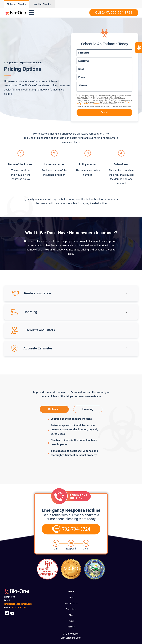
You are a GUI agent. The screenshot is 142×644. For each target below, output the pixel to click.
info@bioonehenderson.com (18, 604)
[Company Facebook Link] (7, 613)
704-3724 (19, 608)
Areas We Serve (71, 603)
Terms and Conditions (92, 104)
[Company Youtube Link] (12, 613)
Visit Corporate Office (71, 638)
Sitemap (71, 627)
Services (71, 591)
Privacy (71, 621)
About (71, 597)
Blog (71, 615)
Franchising (71, 609)
